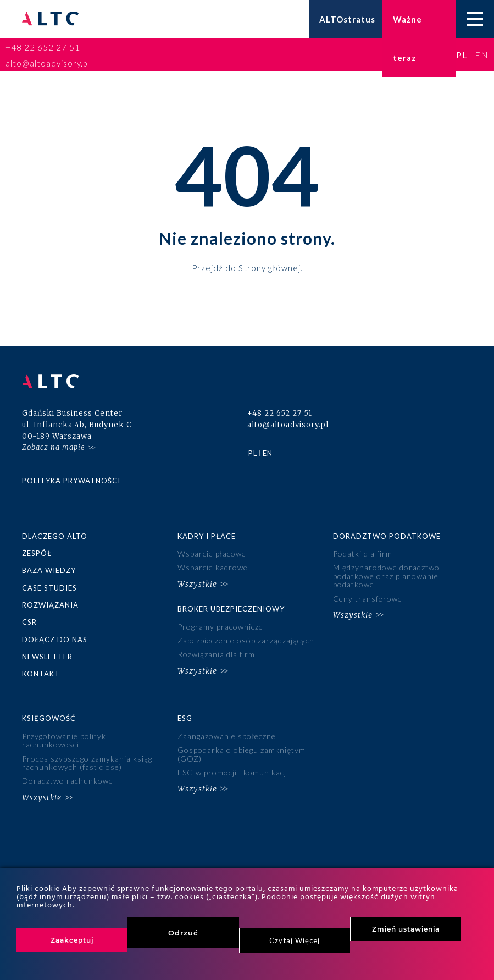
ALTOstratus (347, 19)
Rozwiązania (50, 605)
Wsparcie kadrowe (213, 567)
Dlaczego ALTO (55, 536)
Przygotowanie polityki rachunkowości (65, 740)
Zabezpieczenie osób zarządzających (246, 640)
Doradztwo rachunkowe (68, 781)
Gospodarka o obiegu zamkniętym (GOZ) (242, 754)
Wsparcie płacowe (212, 554)
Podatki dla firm (363, 554)
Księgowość (49, 718)
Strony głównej (270, 267)
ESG (185, 718)
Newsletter (47, 657)
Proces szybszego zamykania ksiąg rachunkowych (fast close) (87, 763)
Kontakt (41, 674)
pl (462, 55)
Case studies (49, 588)
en (482, 55)
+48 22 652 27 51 (43, 47)
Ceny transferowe (368, 599)
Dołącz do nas (55, 640)
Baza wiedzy (49, 570)
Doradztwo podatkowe (387, 536)
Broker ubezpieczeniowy (231, 609)
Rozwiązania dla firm (216, 654)
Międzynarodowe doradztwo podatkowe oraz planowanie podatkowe (386, 576)
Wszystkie (197, 584)
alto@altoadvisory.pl (48, 63)
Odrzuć (183, 933)
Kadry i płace (207, 536)
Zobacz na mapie (54, 447)
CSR (29, 622)
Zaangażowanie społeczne (227, 736)
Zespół (37, 553)
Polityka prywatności (71, 481)
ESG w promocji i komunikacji (233, 772)
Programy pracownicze (220, 627)
